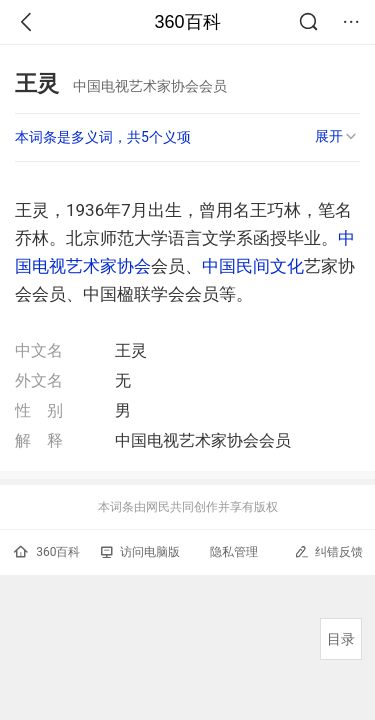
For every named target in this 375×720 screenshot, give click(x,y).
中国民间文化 (253, 266)
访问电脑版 (140, 552)
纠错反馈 (328, 551)
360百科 (187, 22)
